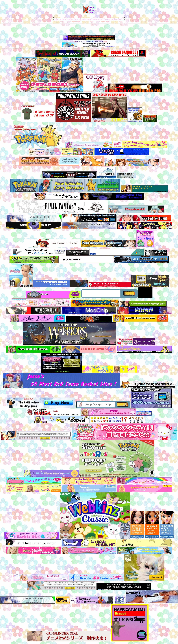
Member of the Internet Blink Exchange (89, 41)
